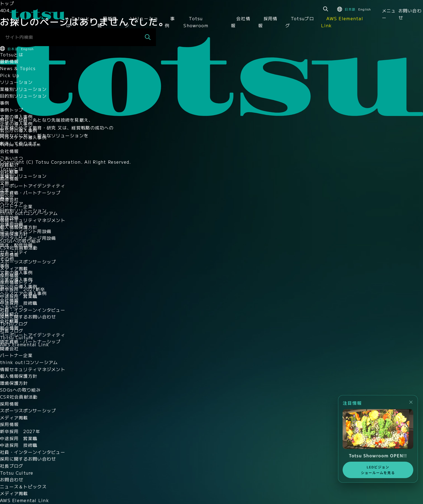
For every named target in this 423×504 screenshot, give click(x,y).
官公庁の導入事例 (19, 130)
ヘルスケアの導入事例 (23, 137)
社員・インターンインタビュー (33, 310)
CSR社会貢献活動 (19, 248)
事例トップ (12, 110)
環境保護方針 (14, 234)
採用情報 (268, 22)
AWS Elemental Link (342, 22)
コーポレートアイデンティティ (33, 186)
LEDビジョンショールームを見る (377, 469)
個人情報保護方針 (19, 227)
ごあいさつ (12, 158)
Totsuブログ (300, 22)
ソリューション (141, 22)
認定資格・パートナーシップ (30, 193)
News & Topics (18, 68)
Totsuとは (78, 22)
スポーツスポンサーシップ (28, 262)
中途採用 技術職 (19, 303)
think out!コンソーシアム (29, 213)
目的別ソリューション (23, 96)
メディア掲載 (14, 268)
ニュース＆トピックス (23, 486)
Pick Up (10, 75)
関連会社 (9, 199)
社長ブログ (12, 331)
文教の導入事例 (16, 116)
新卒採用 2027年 (20, 431)
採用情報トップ (16, 282)
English (365, 9)
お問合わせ (12, 479)
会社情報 (241, 22)
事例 (170, 22)
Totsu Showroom (196, 22)
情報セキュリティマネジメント (33, 220)
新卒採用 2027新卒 (22, 289)
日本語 (350, 9)
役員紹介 (9, 165)
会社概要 (9, 172)
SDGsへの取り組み (20, 241)
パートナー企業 (16, 206)
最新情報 (107, 22)
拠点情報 (9, 179)
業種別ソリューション (23, 89)
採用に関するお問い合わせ (28, 317)
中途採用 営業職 (19, 296)
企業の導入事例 (16, 124)
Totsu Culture (17, 337)
